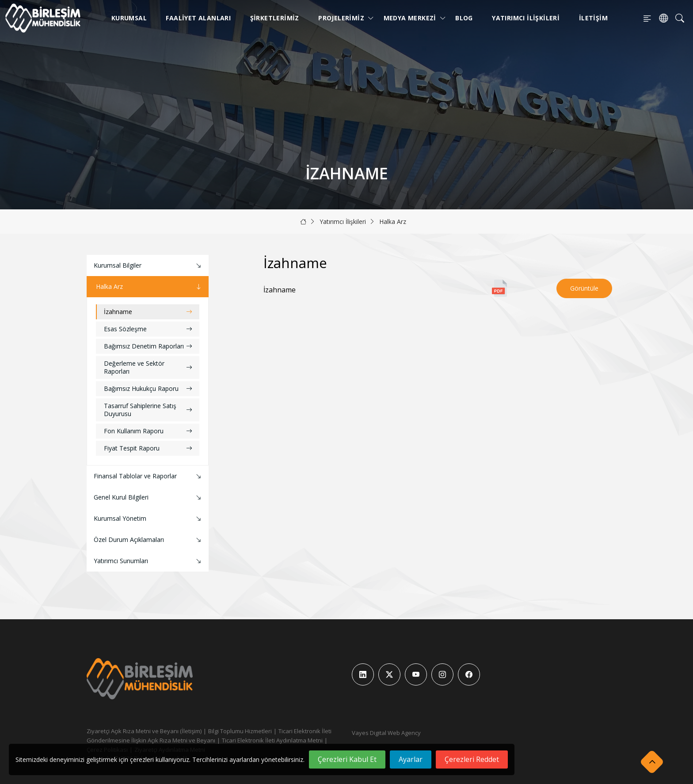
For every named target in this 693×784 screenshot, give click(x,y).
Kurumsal (129, 18)
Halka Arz (393, 222)
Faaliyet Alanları (198, 18)
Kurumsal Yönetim (148, 519)
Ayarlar (411, 759)
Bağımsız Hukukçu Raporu (148, 388)
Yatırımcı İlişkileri (526, 18)
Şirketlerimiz (275, 18)
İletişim (593, 18)
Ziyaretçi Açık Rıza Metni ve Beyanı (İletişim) (144, 731)
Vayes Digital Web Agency (386, 733)
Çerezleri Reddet (472, 759)
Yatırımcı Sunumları (148, 561)
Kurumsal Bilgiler (148, 266)
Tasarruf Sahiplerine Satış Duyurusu (148, 410)
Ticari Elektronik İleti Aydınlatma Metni (272, 740)
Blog (464, 18)
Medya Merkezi (412, 18)
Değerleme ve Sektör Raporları (148, 367)
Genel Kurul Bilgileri (148, 498)
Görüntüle (584, 288)
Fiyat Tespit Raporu (148, 448)
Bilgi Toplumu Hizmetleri (240, 731)
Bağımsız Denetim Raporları (148, 346)
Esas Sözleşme (148, 329)
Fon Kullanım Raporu (148, 431)
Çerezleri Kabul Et (347, 759)
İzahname (148, 312)
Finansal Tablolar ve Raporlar (148, 476)
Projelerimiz (343, 18)
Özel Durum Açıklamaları (148, 540)
